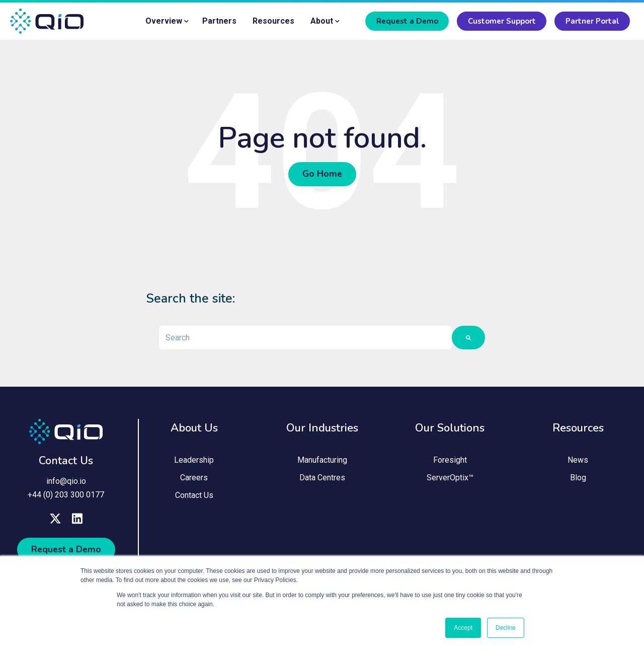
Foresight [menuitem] (450, 461)
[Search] (468, 338)
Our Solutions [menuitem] (450, 429)
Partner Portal (592, 21)
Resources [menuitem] (273, 21)
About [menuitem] (322, 21)
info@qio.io (66, 482)
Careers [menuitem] (194, 480)
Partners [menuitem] (219, 21)
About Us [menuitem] (194, 429)
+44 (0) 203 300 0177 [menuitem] (66, 496)
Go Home (322, 175)
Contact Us (66, 462)
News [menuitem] (578, 461)
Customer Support (502, 21)
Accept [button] (463, 628)
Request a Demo (407, 21)
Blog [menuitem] (578, 480)
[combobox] (305, 338)
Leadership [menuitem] (194, 461)
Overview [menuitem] (164, 21)
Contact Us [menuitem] (194, 497)
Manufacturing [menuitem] (322, 461)
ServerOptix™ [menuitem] (450, 480)
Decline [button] (506, 628)
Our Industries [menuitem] (322, 429)
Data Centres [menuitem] (322, 480)
